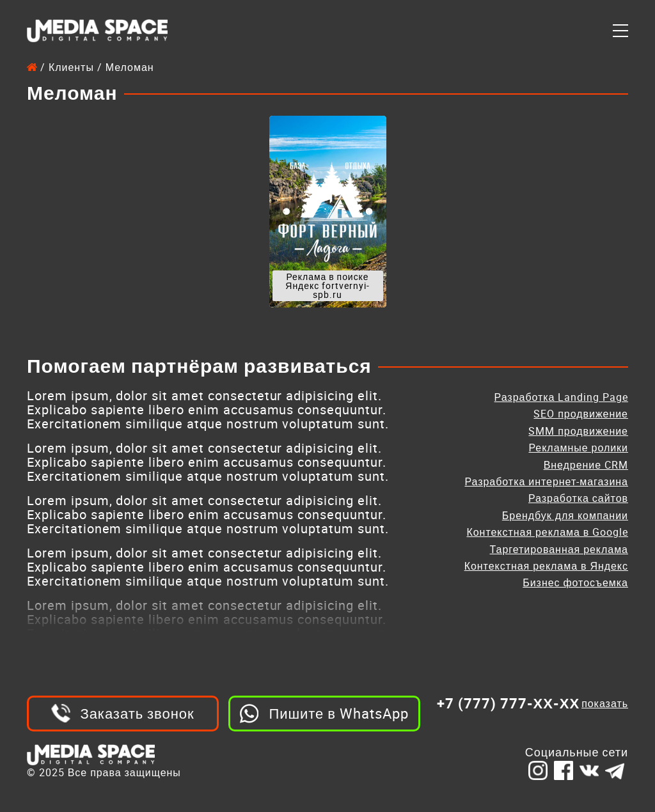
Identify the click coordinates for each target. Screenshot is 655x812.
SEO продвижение (581, 414)
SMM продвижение (578, 431)
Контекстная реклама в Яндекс (546, 566)
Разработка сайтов (578, 498)
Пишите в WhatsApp (338, 713)
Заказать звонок (137, 713)
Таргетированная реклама (559, 549)
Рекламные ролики (578, 448)
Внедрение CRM (586, 465)
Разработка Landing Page (561, 397)
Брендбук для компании (565, 515)
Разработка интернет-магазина (546, 481)
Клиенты (71, 67)
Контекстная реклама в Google (547, 532)
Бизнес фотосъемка (575, 582)
